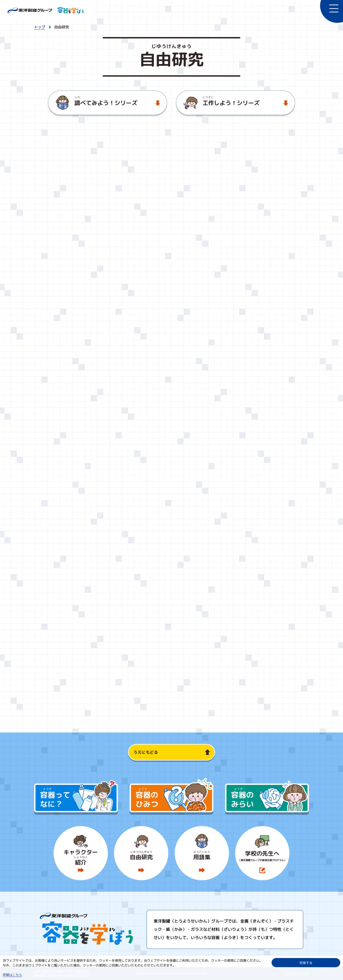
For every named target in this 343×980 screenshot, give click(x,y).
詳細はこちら (12, 975)
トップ (40, 27)
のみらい (269, 797)
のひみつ (174, 797)
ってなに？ (78, 797)
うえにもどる (146, 752)
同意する (306, 962)
